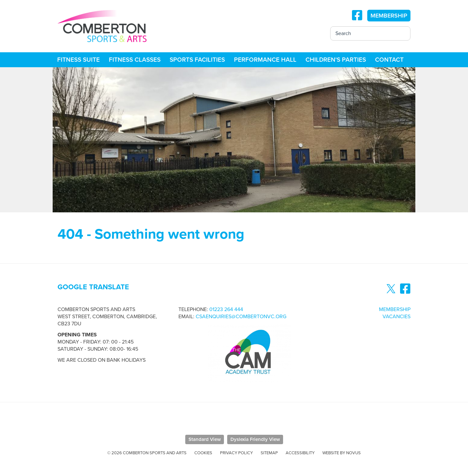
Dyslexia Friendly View (255, 439)
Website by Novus (342, 453)
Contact (389, 60)
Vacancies (396, 317)
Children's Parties (336, 60)
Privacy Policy (236, 453)
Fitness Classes (135, 60)
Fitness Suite (78, 60)
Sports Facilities (197, 60)
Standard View (205, 439)
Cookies (203, 453)
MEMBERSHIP (389, 16)
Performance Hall (265, 60)
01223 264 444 (226, 309)
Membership (395, 309)
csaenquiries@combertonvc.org (241, 317)
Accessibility (300, 453)
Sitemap (269, 453)
